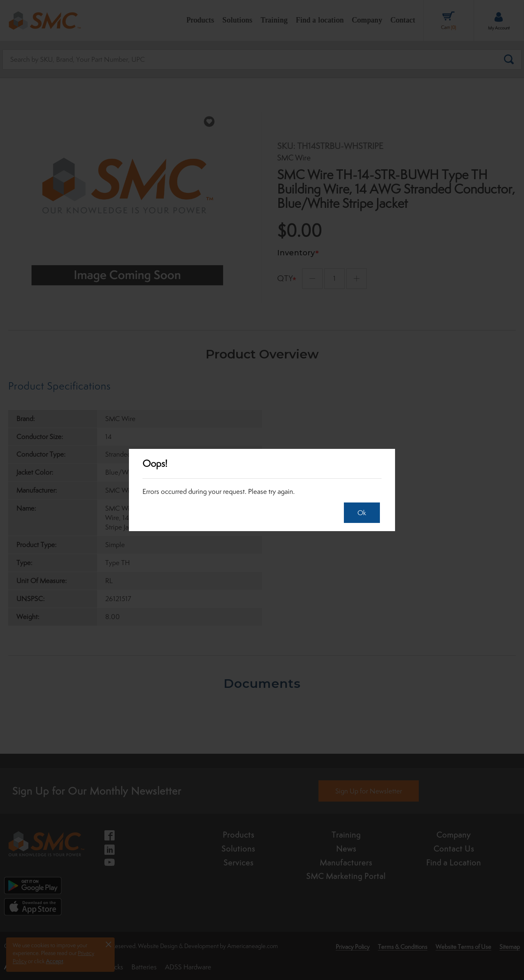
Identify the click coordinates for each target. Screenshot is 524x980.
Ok (359, 513)
